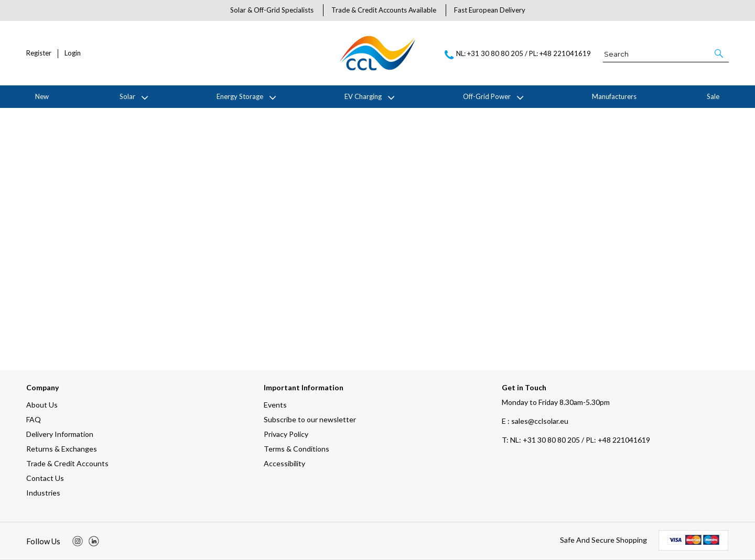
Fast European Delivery (490, 10)
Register (39, 53)
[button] (720, 53)
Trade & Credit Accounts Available (384, 10)
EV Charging (363, 96)
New (42, 96)
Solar (127, 96)
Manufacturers (614, 96)
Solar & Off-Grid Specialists (272, 10)
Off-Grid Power (487, 96)
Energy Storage (240, 96)
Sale (713, 96)
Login (73, 53)
